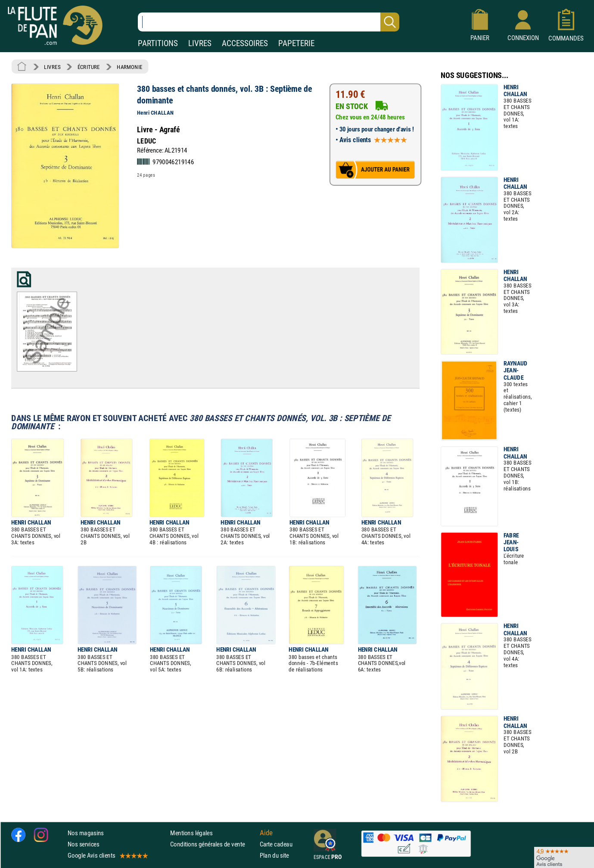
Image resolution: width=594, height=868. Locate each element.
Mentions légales (191, 833)
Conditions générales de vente (213, 844)
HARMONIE (129, 67)
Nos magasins (86, 833)
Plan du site (274, 855)
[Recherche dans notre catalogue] (269, 22)
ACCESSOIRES (245, 43)
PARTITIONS (158, 43)
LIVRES (200, 43)
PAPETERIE (296, 43)
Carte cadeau (276, 844)
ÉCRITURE (89, 67)
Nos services (83, 844)
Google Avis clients (107, 855)
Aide (266, 833)
